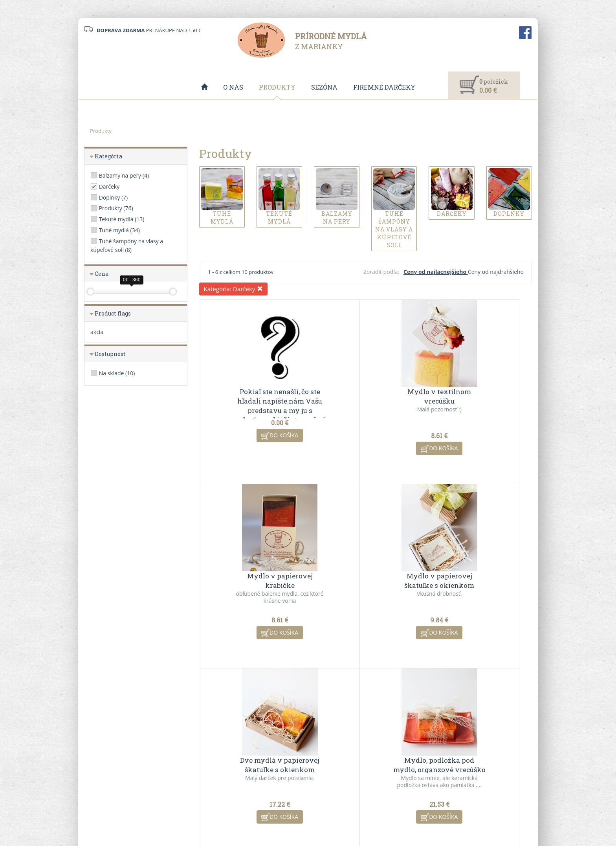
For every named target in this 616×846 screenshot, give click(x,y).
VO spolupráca (216, 766)
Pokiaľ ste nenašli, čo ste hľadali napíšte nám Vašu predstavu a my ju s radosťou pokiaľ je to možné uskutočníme (255, 411)
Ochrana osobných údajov (230, 776)
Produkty (277, 87)
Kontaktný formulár (452, 756)
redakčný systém (293, 816)
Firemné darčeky (384, 87)
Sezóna (324, 87)
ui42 (378, 816)
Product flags (113, 314)
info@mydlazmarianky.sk (122, 770)
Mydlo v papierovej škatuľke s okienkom (255, 581)
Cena (102, 274)
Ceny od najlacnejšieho (436, 272)
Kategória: (234, 289)
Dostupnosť (110, 354)
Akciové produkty (335, 766)
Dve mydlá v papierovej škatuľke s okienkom (366, 581)
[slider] (90, 292)
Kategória (108, 157)
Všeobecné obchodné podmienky (239, 756)
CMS (338, 816)
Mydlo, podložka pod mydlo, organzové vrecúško (476, 581)
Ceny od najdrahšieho (496, 272)
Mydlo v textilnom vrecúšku (366, 397)
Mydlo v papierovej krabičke (476, 397)
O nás (233, 87)
